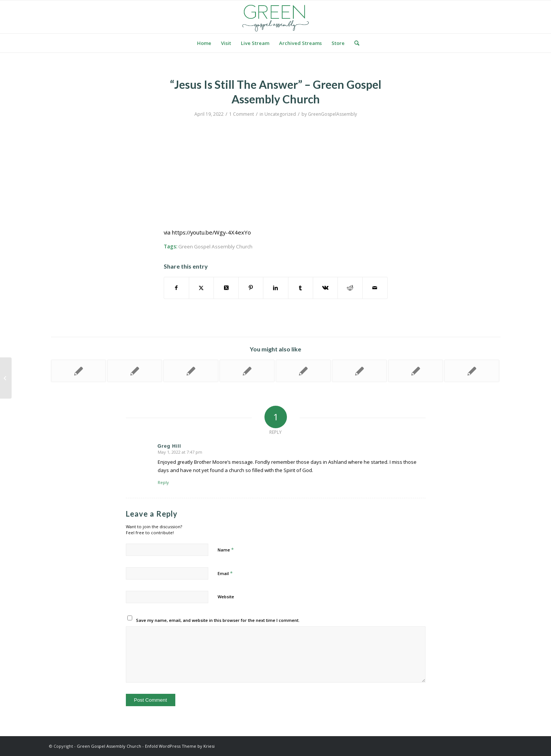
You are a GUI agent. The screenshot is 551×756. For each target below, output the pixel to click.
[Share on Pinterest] (251, 288)
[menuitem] (204, 43)
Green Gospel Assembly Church (215, 247)
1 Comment (242, 114)
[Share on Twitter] (201, 288)
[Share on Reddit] (350, 288)
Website (226, 597)
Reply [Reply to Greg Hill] (163, 482)
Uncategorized (280, 114)
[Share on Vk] (325, 288)
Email (225, 573)
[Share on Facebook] (176, 288)
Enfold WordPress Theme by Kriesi (180, 746)
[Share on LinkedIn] (275, 288)
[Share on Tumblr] (301, 288)
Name (226, 550)
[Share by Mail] (375, 288)
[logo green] (276, 17)
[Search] (354, 43)
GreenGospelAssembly (332, 114)
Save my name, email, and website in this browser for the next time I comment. (218, 620)
